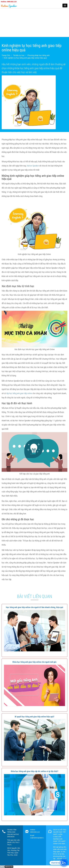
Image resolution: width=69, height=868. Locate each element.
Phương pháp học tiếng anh (39, 55)
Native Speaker (33, 166)
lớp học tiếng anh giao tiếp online (19, 393)
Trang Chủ (6, 55)
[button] (34, 607)
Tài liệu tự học (19, 55)
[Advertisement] (34, 22)
